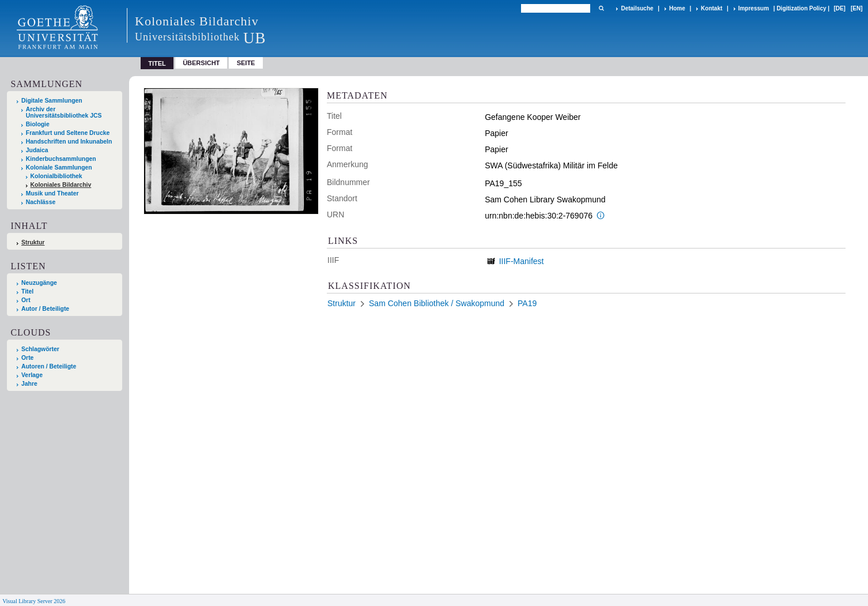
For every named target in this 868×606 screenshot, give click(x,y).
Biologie (38, 124)
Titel (27, 291)
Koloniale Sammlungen (59, 168)
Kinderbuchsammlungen (61, 159)
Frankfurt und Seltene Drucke (68, 133)
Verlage (32, 375)
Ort (26, 300)
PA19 (527, 303)
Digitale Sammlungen (52, 101)
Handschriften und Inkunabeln (69, 142)
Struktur (33, 242)
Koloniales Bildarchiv (61, 185)
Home (677, 8)
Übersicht (201, 63)
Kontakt (712, 8)
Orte (27, 358)
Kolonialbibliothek (56, 176)
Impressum (754, 8)
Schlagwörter (40, 349)
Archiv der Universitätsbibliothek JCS (64, 112)
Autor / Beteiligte (45, 309)
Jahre (29, 384)
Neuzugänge (39, 283)
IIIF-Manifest (522, 261)
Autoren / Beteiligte (49, 366)
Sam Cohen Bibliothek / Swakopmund (437, 303)
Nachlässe (41, 202)
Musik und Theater (52, 193)
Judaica (37, 150)
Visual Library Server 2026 (34, 601)
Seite (246, 63)
